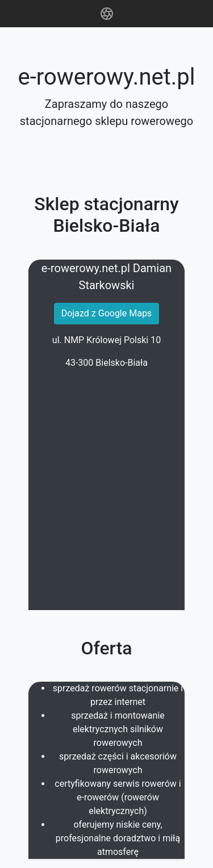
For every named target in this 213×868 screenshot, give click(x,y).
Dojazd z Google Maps (106, 313)
